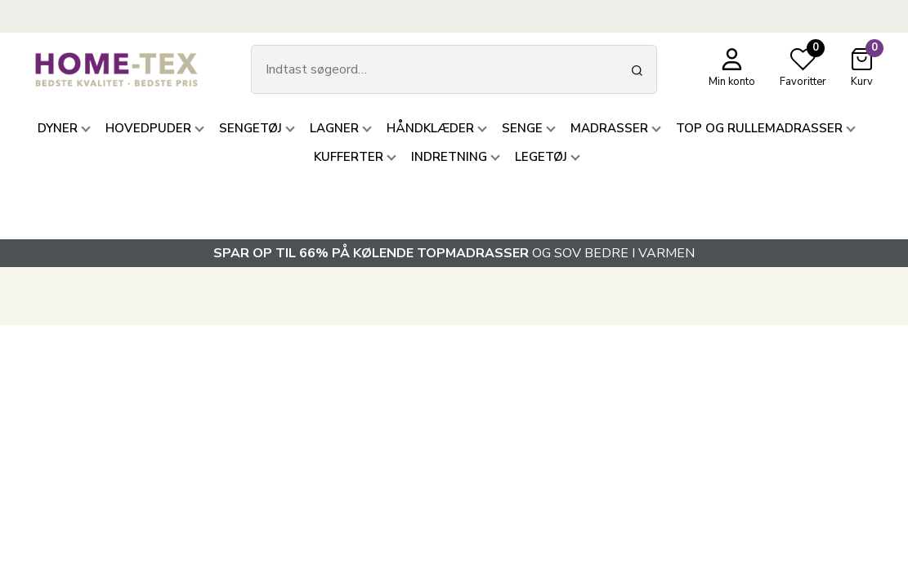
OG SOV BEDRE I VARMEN (454, 253)
